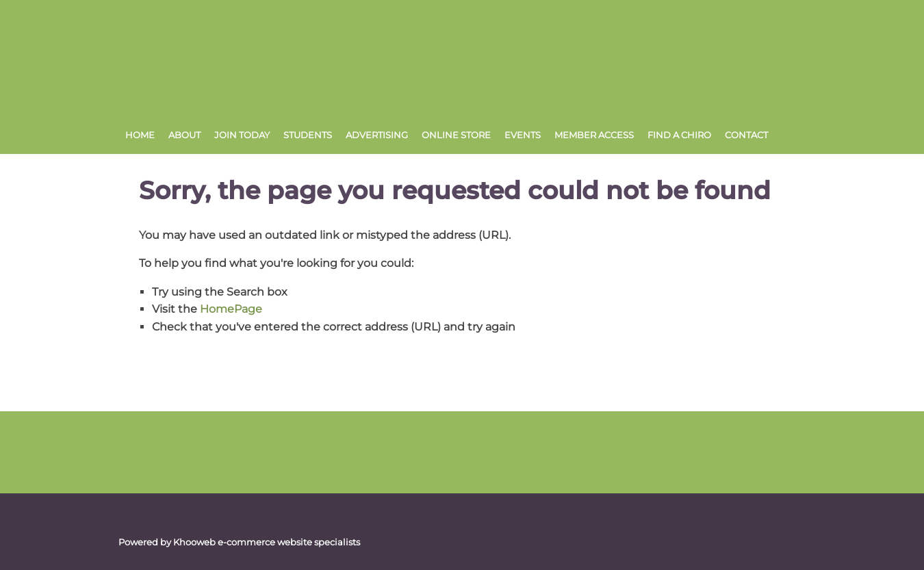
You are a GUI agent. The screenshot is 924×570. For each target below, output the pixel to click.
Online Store (456, 135)
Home (140, 135)
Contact (746, 135)
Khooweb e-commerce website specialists (267, 542)
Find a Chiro (679, 135)
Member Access (594, 135)
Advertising (377, 135)
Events (523, 135)
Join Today (242, 135)
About (184, 135)
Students (308, 135)
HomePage (231, 309)
